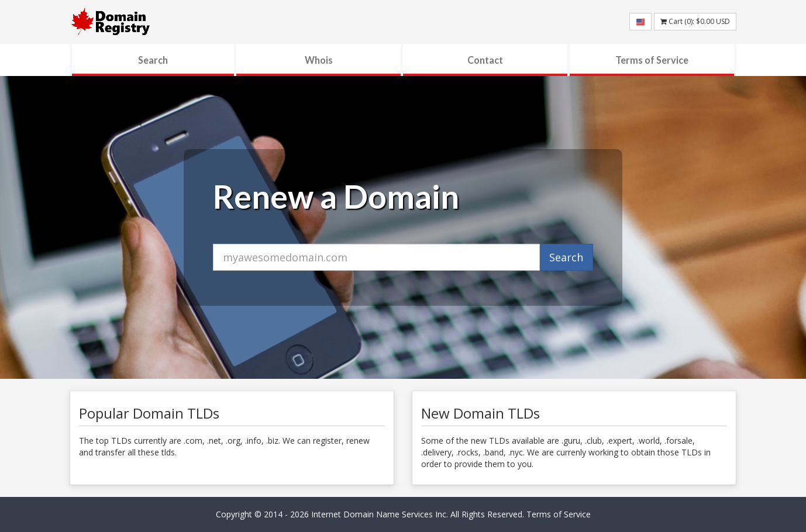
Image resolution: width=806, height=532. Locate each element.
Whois (319, 60)
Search (153, 60)
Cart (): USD (695, 21)
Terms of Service (652, 60)
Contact (485, 60)
